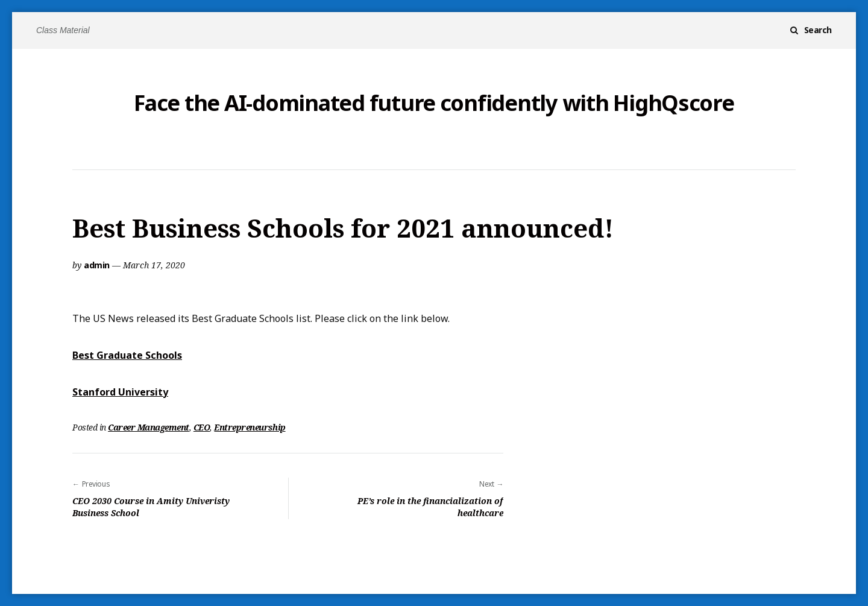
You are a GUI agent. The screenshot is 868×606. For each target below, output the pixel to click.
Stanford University (120, 392)
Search (818, 30)
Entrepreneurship (250, 427)
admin (97, 265)
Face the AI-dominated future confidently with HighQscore (434, 103)
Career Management (149, 427)
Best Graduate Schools (127, 355)
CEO (202, 427)
